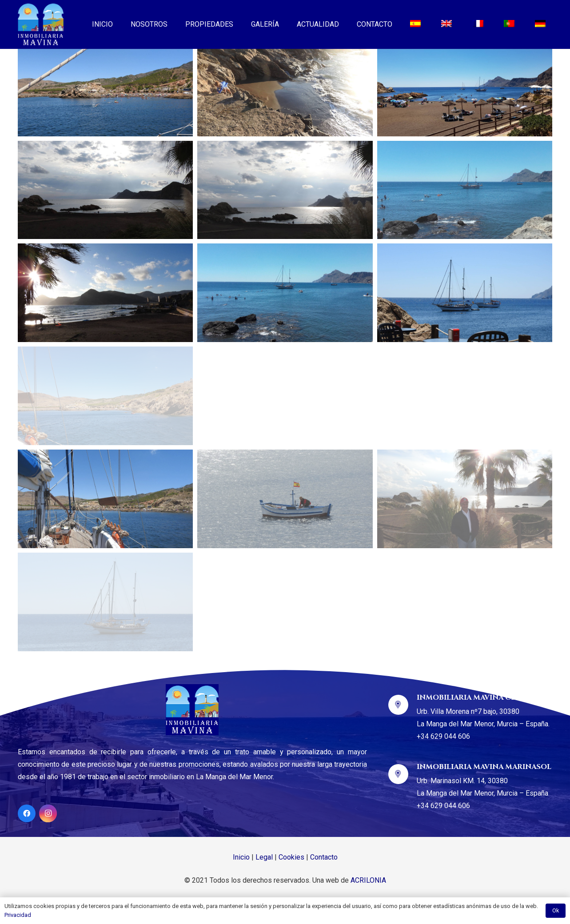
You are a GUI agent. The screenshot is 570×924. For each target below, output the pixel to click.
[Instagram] (48, 813)
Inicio (241, 857)
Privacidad (18, 915)
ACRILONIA (368, 880)
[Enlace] (41, 24)
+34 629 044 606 (443, 736)
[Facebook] (27, 813)
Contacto (324, 857)
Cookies (291, 857)
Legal (264, 857)
